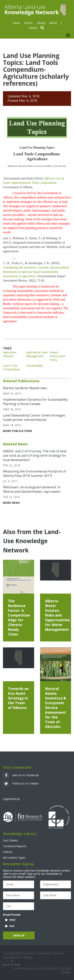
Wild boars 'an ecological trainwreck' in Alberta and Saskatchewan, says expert (32, 489)
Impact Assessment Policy (58, 356)
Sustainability (35, 366)
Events (29, 23)
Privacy (28, 957)
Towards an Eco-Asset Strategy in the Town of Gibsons (18, 698)
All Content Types (14, 858)
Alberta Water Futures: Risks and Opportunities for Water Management (57, 615)
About (53, 23)
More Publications (18, 431)
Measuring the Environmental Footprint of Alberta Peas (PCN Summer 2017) (35, 473)
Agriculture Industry (10, 354)
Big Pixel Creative (66, 970)
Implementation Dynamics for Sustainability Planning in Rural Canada (35, 402)
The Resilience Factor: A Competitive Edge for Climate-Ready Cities (19, 618)
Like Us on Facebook (21, 775)
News (17, 23)
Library (41, 23)
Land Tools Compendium (12, 367)
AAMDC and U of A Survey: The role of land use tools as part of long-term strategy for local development (35, 455)
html (12, 920)
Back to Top (12, 963)
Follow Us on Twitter (21, 783)
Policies (8, 852)
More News (11, 503)
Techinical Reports (15, 846)
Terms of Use (12, 957)
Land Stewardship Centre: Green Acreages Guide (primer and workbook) (34, 417)
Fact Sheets (10, 840)
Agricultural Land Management (37, 354)
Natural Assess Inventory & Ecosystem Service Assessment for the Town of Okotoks (56, 708)
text (12, 926)
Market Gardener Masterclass (25, 388)
